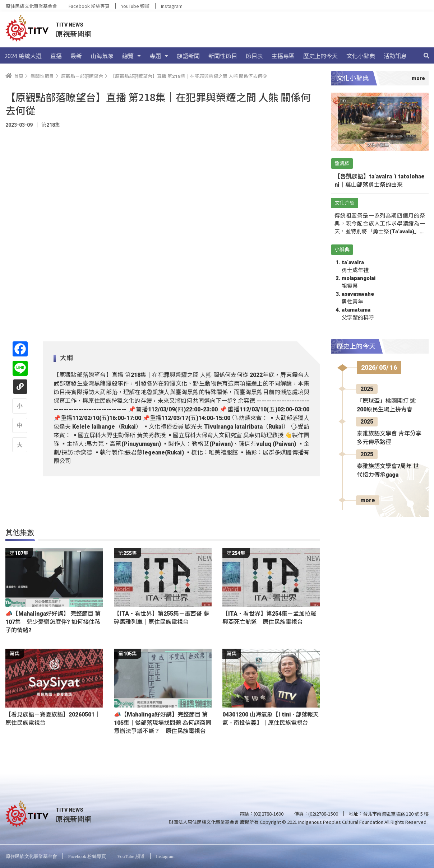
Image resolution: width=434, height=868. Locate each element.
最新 (76, 56)
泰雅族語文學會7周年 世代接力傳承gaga (388, 470)
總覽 (131, 56)
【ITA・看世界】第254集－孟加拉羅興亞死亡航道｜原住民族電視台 (269, 618)
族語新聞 (188, 56)
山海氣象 (102, 56)
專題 (159, 56)
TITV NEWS (70, 25)
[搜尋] (426, 56)
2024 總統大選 (23, 56)
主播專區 (283, 56)
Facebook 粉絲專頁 (89, 6)
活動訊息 (395, 56)
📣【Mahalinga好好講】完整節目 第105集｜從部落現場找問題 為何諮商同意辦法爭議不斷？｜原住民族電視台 (163, 723)
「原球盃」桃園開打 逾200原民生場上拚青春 (386, 405)
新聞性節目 (223, 56)
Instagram (172, 6)
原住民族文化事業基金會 (31, 6)
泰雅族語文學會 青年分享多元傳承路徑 (389, 438)
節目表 (254, 56)
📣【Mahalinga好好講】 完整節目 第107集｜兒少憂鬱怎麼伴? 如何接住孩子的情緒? (53, 622)
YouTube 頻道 (135, 6)
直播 (56, 56)
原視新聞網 (74, 34)
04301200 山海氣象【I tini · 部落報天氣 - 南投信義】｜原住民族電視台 (271, 719)
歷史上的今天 (320, 56)
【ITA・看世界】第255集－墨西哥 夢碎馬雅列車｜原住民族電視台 (161, 618)
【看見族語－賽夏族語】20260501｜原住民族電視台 (53, 719)
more (368, 500)
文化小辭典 (361, 56)
